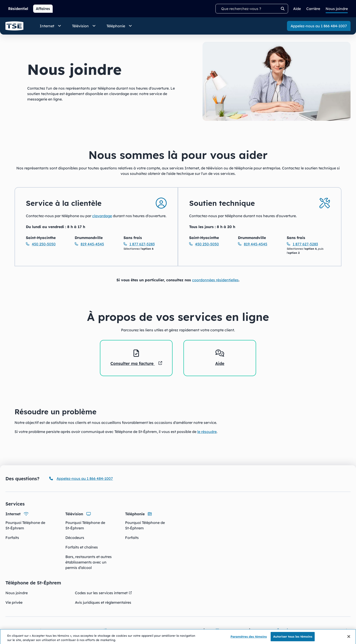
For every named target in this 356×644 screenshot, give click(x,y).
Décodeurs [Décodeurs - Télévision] (75, 538)
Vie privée (14, 602)
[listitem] (136, 358)
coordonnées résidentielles (215, 280)
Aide (297, 9)
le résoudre (207, 432)
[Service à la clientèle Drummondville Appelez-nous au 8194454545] (96, 244)
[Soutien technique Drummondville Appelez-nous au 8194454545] (260, 244)
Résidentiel (18, 9)
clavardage (102, 216)
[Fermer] (349, 639)
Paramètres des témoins (249, 639)
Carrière (313, 9)
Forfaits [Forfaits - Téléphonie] (132, 538)
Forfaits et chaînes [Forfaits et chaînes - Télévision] (82, 547)
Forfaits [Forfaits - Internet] (12, 538)
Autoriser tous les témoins (293, 639)
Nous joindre (17, 593)
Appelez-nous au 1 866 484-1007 (319, 26)
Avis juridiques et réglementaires (103, 602)
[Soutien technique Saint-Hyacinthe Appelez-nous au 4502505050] (211, 244)
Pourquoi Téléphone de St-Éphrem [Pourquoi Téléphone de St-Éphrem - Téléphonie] (145, 525)
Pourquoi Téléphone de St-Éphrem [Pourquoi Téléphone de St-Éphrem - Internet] (25, 525)
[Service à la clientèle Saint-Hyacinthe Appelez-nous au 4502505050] (48, 244)
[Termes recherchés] (252, 9)
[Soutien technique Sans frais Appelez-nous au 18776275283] (308, 244)
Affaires (43, 9)
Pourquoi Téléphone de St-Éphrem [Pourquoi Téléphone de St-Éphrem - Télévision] (85, 525)
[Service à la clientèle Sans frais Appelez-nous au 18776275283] (145, 244)
